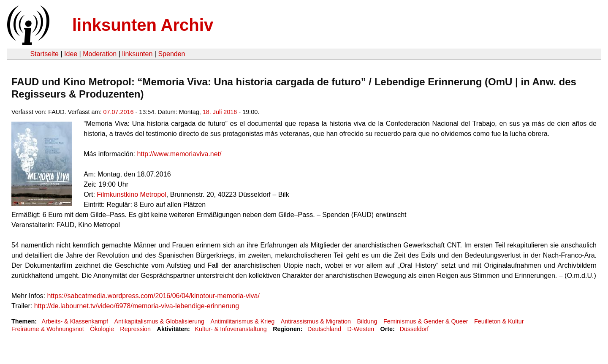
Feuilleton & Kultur (499, 321)
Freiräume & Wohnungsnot (48, 329)
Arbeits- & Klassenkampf (75, 321)
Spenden (171, 54)
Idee (71, 54)
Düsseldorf (414, 329)
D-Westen (361, 329)
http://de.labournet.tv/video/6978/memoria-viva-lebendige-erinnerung (137, 306)
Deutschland (324, 329)
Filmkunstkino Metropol (132, 194)
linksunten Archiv (143, 25)
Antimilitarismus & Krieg (242, 321)
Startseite (44, 54)
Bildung (367, 321)
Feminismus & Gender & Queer (426, 321)
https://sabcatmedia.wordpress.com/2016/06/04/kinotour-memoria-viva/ (153, 296)
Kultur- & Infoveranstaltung (231, 329)
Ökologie (102, 329)
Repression (135, 329)
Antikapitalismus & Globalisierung (159, 321)
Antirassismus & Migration (316, 321)
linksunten (137, 54)
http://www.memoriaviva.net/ (179, 154)
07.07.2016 (119, 112)
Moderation (100, 54)
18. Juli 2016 (220, 112)
